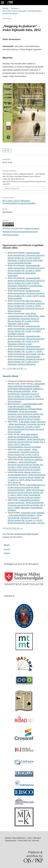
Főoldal (5, 8)
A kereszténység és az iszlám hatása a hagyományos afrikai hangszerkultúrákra (26, 487)
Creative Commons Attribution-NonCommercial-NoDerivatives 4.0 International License (21, 232)
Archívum (15, 8)
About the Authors (34, 301)
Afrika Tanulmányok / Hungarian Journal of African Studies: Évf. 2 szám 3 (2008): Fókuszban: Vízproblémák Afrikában (26, 506)
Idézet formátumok (12, 189)
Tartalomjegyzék (33, 253)
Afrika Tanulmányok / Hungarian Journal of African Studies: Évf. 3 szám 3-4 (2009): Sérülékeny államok (26, 331)
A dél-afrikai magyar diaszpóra (32, 422)
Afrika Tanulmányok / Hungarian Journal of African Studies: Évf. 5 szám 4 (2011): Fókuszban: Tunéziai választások (26, 362)
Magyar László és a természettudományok (24, 473)
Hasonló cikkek (10, 376)
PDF (8, 150)
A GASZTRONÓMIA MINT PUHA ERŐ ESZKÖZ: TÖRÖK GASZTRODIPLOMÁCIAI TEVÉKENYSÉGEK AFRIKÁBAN (25, 408)
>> (26, 368)
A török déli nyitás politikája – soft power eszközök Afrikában (26, 514)
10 (22, 368)
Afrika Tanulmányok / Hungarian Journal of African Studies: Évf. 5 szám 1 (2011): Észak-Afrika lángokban (26, 296)
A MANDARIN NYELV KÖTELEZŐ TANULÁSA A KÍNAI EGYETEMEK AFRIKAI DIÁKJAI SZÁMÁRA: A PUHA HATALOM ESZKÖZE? (26, 387)
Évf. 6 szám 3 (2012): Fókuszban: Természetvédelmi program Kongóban (22, 12)
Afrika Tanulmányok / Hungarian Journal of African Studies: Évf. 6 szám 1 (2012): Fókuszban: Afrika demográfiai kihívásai (25, 453)
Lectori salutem (24, 449)
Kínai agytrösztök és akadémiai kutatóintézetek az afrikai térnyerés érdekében (23, 437)
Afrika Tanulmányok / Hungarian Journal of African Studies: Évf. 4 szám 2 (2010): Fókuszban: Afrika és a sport (26, 341)
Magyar (7, 553)
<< (4, 368)
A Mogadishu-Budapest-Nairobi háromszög (24, 501)
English (7, 549)
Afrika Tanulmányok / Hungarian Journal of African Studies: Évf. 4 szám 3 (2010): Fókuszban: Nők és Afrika (26, 320)
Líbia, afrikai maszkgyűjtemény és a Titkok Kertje (23, 315)
